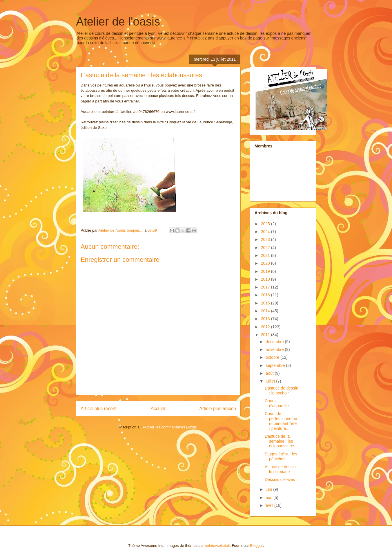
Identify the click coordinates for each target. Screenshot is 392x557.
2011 (266, 335)
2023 (266, 239)
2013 (266, 319)
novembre (275, 349)
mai (269, 497)
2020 (266, 263)
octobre (273, 357)
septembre (276, 365)
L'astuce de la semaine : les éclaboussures (280, 441)
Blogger (256, 546)
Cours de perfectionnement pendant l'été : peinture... (281, 421)
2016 (266, 295)
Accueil (158, 409)
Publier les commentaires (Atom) (170, 427)
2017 (266, 287)
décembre (275, 342)
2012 (266, 327)
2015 (266, 303)
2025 (266, 224)
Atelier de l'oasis (118, 21)
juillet (271, 381)
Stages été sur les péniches (281, 456)
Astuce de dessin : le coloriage (281, 469)
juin (269, 489)
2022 (266, 248)
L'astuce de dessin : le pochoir (282, 391)
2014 (266, 311)
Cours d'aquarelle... (278, 403)
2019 (266, 271)
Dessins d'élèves (280, 480)
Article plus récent (99, 409)
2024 (266, 232)
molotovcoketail (217, 546)
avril (270, 505)
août (270, 373)
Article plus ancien (218, 409)
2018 (266, 279)
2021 (266, 255)
